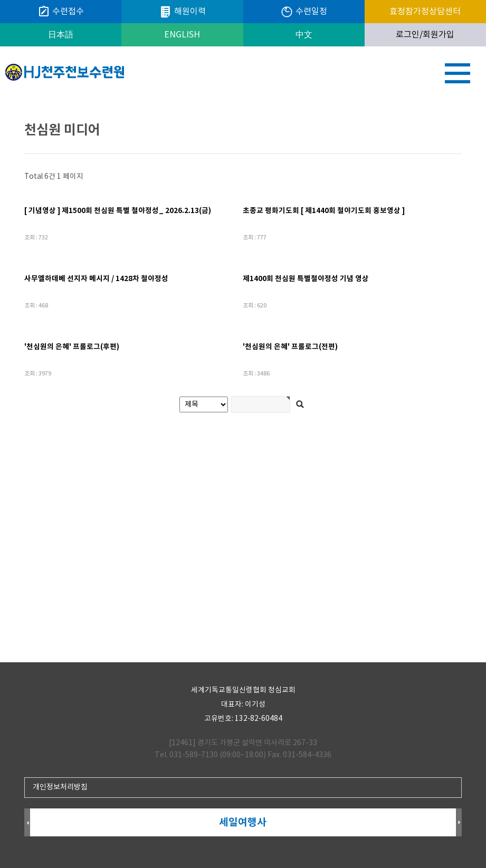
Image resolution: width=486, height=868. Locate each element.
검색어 (0, 98)
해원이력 (182, 12)
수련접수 (61, 12)
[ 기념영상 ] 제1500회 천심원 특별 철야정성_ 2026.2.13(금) (118, 211)
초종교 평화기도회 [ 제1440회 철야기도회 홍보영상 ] (324, 211)
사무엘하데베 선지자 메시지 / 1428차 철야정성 (96, 279)
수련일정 (304, 12)
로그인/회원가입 (425, 35)
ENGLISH (182, 35)
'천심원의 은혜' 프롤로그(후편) (72, 347)
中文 (304, 35)
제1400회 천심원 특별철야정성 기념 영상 (306, 279)
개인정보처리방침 (60, 787)
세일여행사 (244, 822)
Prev (27, 823)
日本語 (61, 35)
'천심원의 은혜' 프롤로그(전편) (290, 347)
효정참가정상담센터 (425, 12)
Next (459, 823)
